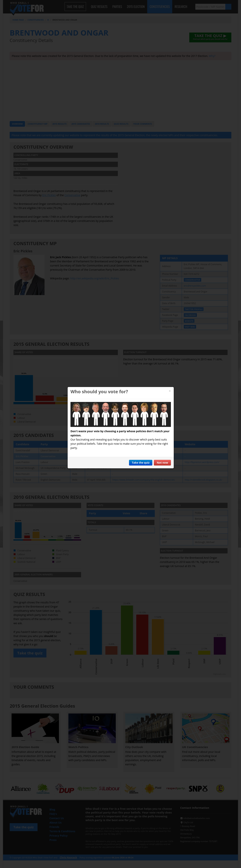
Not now (162, 463)
